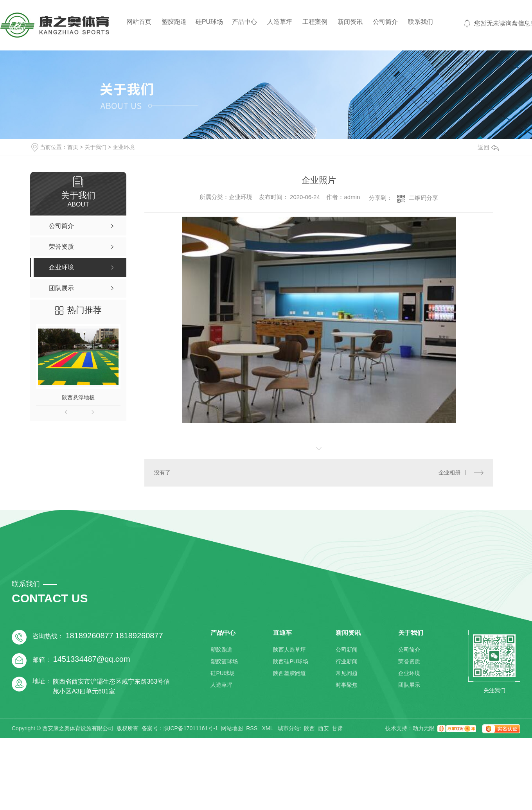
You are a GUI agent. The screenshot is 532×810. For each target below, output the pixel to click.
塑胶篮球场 (224, 661)
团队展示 (409, 685)
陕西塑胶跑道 (289, 673)
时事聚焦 (347, 685)
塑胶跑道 (174, 22)
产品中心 (244, 22)
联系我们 (421, 22)
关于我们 (95, 147)
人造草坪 (280, 22)
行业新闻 (347, 661)
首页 (73, 147)
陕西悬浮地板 (78, 397)
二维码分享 (423, 198)
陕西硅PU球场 (290, 661)
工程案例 (315, 22)
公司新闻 (347, 650)
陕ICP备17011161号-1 (191, 728)
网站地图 (232, 728)
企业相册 (449, 472)
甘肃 (338, 728)
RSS (253, 728)
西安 (324, 728)
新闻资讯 (350, 22)
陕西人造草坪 (289, 650)
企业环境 (124, 147)
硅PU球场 (209, 22)
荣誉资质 (409, 661)
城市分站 (289, 728)
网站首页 (139, 22)
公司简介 (385, 22)
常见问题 (347, 673)
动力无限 (424, 728)
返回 (488, 147)
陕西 (309, 728)
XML (268, 728)
